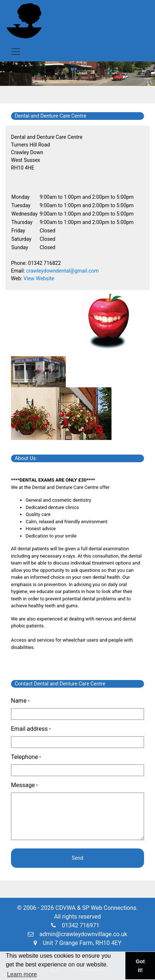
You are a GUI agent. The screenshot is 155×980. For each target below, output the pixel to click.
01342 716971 (75, 925)
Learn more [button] (22, 974)
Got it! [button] (140, 966)
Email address (31, 729)
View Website (39, 278)
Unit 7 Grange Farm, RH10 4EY (77, 943)
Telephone (26, 757)
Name (20, 701)
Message (24, 785)
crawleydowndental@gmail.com (63, 271)
